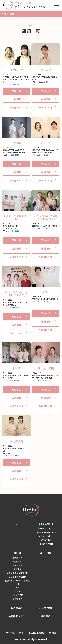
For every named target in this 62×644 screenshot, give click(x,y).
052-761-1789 (42, 155)
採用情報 (45, 616)
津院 (46, 292)
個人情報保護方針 (37, 633)
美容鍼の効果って (46, 536)
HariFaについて (46, 524)
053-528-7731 (42, 228)
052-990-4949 (13, 155)
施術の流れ (46, 540)
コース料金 (46, 553)
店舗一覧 (17, 553)
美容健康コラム (17, 616)
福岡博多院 (16, 441)
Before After (46, 608)
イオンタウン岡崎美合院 (16, 217)
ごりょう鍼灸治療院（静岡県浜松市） (46, 217)
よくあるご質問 (46, 544)
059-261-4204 (42, 301)
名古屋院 (16, 143)
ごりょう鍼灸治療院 (17, 577)
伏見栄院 (46, 70)
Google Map (16, 107)
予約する (16, 91)
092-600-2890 (13, 456)
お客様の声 (17, 608)
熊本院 (16, 368)
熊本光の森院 (46, 368)
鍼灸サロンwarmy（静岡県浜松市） (17, 582)
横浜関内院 (16, 70)
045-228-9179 (13, 84)
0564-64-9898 (13, 231)
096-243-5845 (42, 380)
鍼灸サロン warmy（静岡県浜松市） (16, 294)
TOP (17, 524)
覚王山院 (46, 143)
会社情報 (52, 633)
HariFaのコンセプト (46, 529)
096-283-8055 (13, 380)
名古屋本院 (17, 565)
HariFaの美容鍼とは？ (46, 532)
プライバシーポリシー (16, 633)
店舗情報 (16, 99)
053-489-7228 (13, 307)
